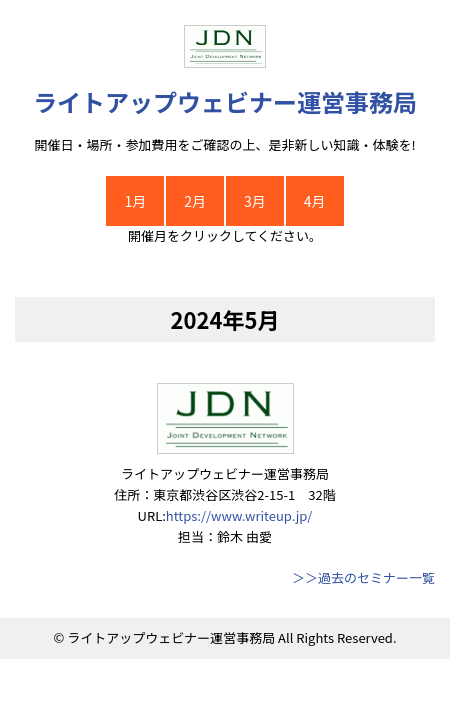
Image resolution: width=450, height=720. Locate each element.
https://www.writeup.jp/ (239, 515)
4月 (315, 201)
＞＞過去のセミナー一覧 (363, 577)
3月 (255, 201)
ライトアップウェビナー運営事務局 (225, 101)
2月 (195, 201)
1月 (135, 201)
